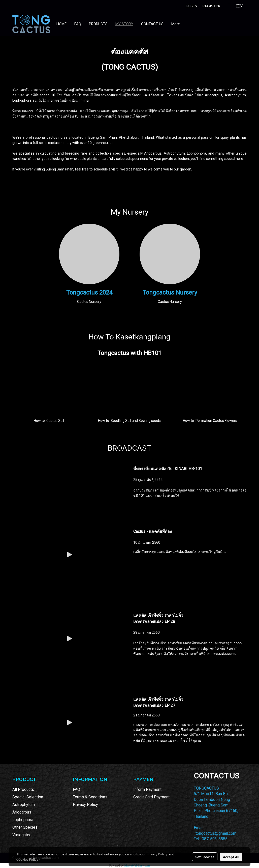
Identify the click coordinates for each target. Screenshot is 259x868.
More (176, 24)
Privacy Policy (85, 805)
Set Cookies (205, 857)
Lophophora (23, 820)
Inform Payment (147, 789)
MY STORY (124, 24)
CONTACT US (152, 24)
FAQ (78, 24)
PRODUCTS (98, 24)
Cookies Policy (27, 859)
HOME (61, 24)
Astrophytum (24, 805)
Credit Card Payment (151, 797)
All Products (23, 789)
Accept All (231, 857)
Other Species (25, 827)
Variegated (22, 835)
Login (191, 6)
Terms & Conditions (90, 797)
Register (211, 6)
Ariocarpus (22, 812)
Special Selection (28, 797)
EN (236, 6)
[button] (188, 24)
